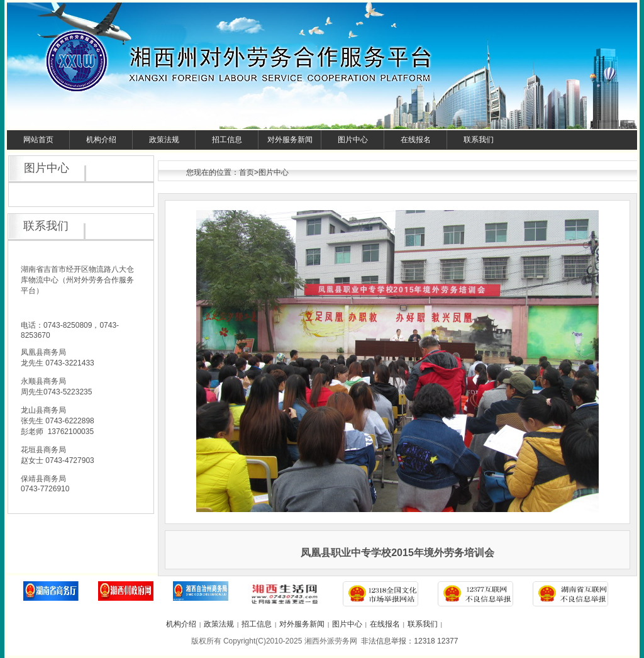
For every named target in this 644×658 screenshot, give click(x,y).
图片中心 (353, 140)
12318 (424, 641)
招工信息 (227, 140)
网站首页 (38, 140)
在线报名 (416, 140)
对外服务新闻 (290, 140)
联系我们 (479, 140)
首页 (247, 172)
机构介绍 (101, 140)
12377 (447, 641)
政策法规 (164, 140)
